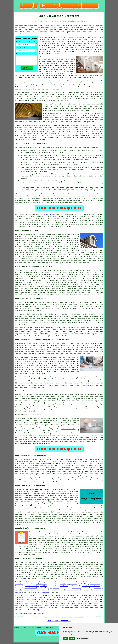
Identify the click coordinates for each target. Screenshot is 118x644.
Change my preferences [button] (82, 639)
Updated (38, 627)
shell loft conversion (33, 95)
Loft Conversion (22, 606)
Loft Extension (32, 602)
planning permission (68, 32)
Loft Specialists (84, 596)
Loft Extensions (47, 596)
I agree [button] (66, 639)
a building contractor (91, 586)
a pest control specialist (36, 586)
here (24, 579)
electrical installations (73, 590)
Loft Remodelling (85, 600)
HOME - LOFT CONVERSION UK (59, 621)
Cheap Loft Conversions (37, 598)
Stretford (47, 214)
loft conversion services (25, 555)
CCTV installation (43, 590)
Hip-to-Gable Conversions (77, 604)
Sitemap (17, 627)
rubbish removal (31, 588)
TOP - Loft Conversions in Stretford (30, 613)
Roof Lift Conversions (30, 596)
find (21, 562)
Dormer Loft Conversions (65, 596)
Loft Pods (74, 606)
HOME (76, 11)
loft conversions (46, 147)
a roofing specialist (71, 582)
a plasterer (77, 588)
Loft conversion (22, 214)
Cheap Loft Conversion (50, 602)
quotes (49, 460)
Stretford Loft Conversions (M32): (29, 26)
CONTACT (91, 11)
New (33, 627)
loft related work (23, 550)
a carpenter (95, 584)
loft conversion (72, 28)
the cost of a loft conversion (51, 504)
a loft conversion (54, 125)
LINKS (81, 11)
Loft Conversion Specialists (57, 606)
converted (56, 83)
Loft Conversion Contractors (87, 608)
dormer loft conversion (64, 544)
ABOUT (86, 11)
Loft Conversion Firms (59, 598)
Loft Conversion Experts (55, 604)
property (53, 30)
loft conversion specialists (49, 532)
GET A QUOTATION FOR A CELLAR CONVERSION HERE (33, 443)
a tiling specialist (68, 584)
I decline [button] (72, 639)
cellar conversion (68, 429)
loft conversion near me (62, 502)
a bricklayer (41, 584)
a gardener (54, 588)
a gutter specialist (41, 592)
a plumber (64, 586)
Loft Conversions (33, 600)
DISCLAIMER (99, 11)
